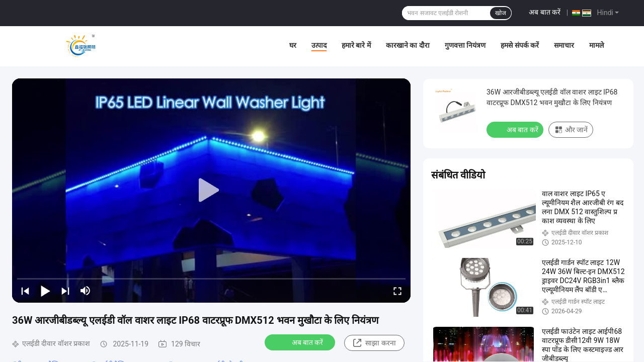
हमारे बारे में (356, 45)
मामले (596, 45)
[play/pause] (45, 291)
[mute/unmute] (86, 291)
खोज (501, 13)
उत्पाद (319, 45)
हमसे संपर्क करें (520, 45)
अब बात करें (545, 12)
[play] (211, 191)
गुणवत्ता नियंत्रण (465, 45)
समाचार (564, 45)
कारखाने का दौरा (408, 45)
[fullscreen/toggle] (397, 291)
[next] (65, 291)
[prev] (25, 291)
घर (293, 45)
